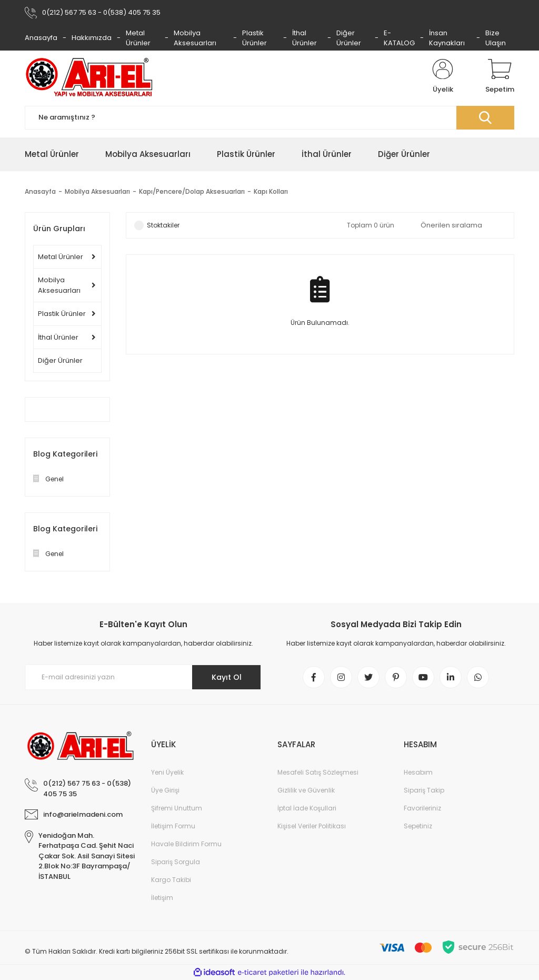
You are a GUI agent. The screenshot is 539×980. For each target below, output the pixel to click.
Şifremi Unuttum (177, 808)
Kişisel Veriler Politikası (312, 826)
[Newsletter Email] (143, 677)
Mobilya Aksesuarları (195, 38)
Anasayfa (41, 38)
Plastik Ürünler (254, 38)
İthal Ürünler (305, 38)
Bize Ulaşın (496, 38)
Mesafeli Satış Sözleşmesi (318, 772)
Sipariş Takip (424, 790)
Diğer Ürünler (349, 38)
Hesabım (418, 772)
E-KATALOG (399, 38)
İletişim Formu (173, 826)
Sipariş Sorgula (176, 862)
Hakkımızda (92, 38)
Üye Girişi (165, 790)
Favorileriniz (422, 808)
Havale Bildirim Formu (186, 844)
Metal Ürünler (138, 38)
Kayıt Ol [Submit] (227, 677)
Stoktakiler (163, 225)
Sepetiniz (418, 826)
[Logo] (89, 77)
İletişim (162, 898)
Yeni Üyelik (167, 772)
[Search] (269, 118)
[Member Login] (443, 77)
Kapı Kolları (271, 191)
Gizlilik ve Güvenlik (306, 790)
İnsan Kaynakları (447, 38)
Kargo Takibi (171, 880)
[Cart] (500, 77)
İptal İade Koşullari (307, 808)
